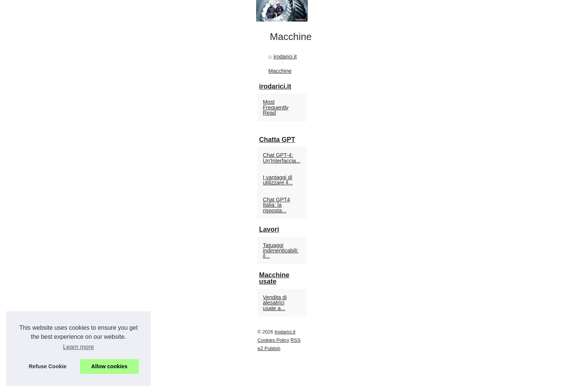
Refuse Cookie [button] (48, 366)
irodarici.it (74, 241)
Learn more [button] (78, 347)
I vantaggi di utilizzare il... (435, 274)
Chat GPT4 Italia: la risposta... (441, 291)
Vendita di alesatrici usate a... (440, 360)
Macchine (105, 241)
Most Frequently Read (432, 215)
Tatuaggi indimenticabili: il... (438, 325)
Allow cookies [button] (109, 366)
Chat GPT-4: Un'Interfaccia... (440, 257)
